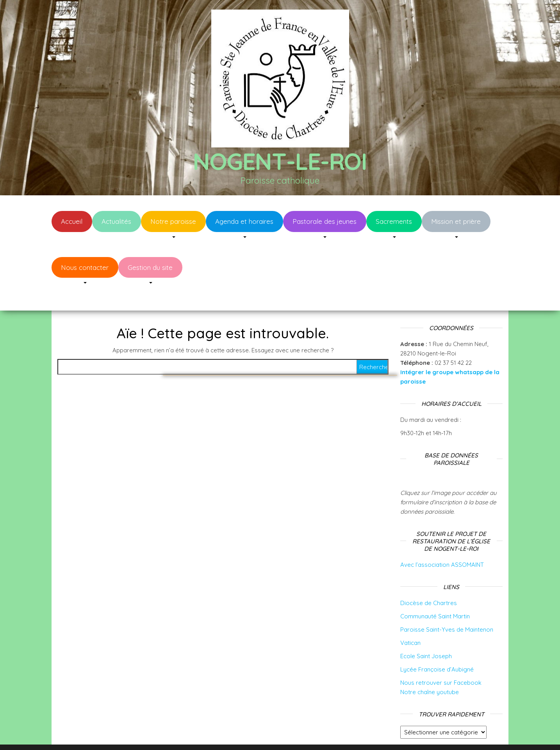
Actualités (116, 221)
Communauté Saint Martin (435, 593)
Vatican (410, 619)
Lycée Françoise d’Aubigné (437, 646)
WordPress (285, 733)
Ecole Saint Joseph (426, 633)
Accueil (72, 221)
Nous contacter (85, 267)
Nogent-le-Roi (280, 161)
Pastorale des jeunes (325, 221)
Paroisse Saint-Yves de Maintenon (447, 606)
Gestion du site (150, 267)
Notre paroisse (173, 221)
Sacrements (394, 221)
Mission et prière (456, 221)
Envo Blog (342, 733)
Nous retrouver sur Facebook (441, 659)
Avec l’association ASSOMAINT (442, 541)
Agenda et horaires (244, 221)
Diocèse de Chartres (429, 579)
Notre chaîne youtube (430, 669)
